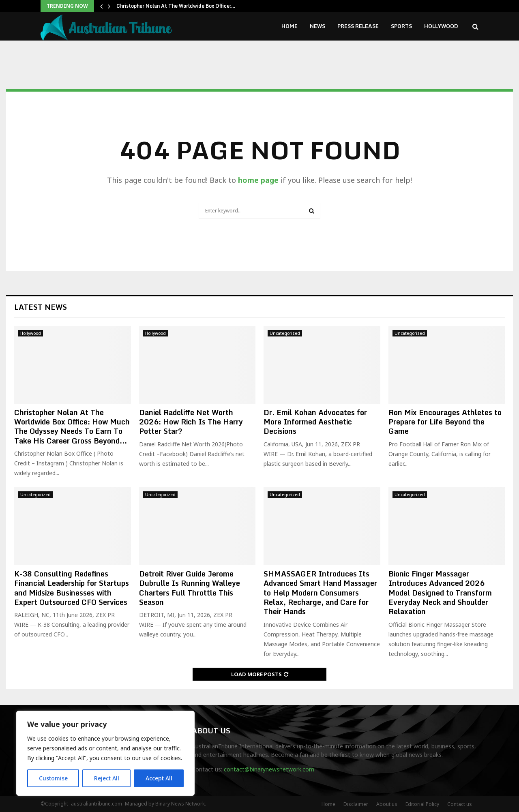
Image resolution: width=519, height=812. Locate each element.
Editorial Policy (422, 804)
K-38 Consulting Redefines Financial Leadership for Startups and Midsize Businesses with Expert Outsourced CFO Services (72, 588)
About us (387, 804)
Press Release (358, 26)
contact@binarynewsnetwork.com (269, 769)
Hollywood (441, 26)
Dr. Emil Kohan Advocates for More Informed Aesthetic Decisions (315, 422)
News (317, 26)
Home (290, 26)
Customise (53, 778)
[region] (105, 753)
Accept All (159, 778)
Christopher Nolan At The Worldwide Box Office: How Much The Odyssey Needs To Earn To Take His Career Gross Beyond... (72, 426)
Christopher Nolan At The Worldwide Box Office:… (176, 6)
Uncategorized (285, 333)
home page (258, 180)
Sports (401, 26)
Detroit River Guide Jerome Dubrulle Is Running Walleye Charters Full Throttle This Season (190, 588)
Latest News (41, 307)
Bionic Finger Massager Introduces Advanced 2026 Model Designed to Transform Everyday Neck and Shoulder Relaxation (440, 593)
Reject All (107, 778)
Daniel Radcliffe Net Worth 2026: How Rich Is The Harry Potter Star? (191, 422)
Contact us (460, 804)
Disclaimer (356, 804)
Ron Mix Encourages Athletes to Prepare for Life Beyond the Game (445, 422)
